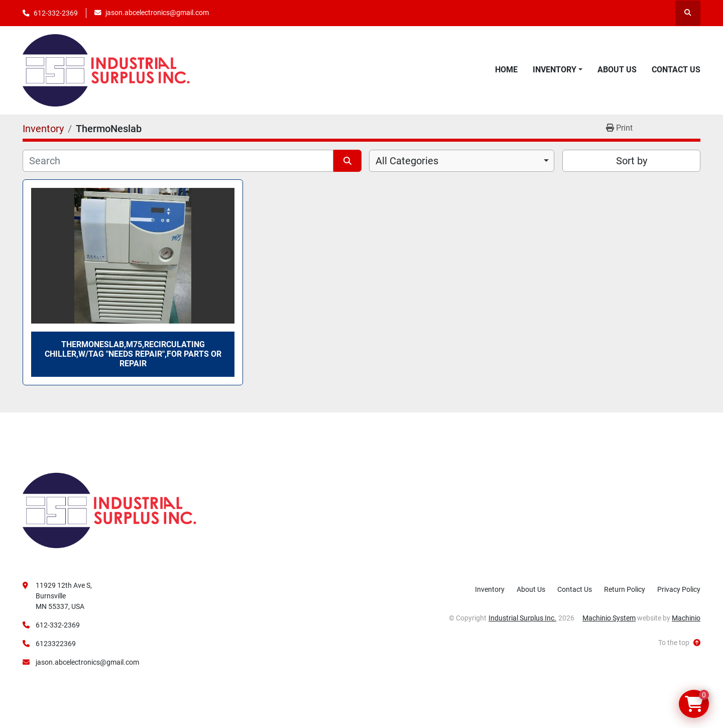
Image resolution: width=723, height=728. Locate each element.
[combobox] (462, 161)
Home (506, 70)
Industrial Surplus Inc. (522, 618)
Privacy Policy (679, 589)
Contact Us (676, 70)
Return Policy (625, 589)
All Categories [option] (407, 161)
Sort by (632, 161)
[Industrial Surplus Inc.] (109, 510)
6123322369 (56, 644)
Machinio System (609, 618)
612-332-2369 (56, 13)
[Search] (178, 161)
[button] (558, 70)
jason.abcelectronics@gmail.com (157, 13)
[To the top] (679, 643)
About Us (617, 70)
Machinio (686, 618)
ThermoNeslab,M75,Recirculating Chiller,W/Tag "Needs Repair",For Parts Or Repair (133, 354)
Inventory (555, 70)
